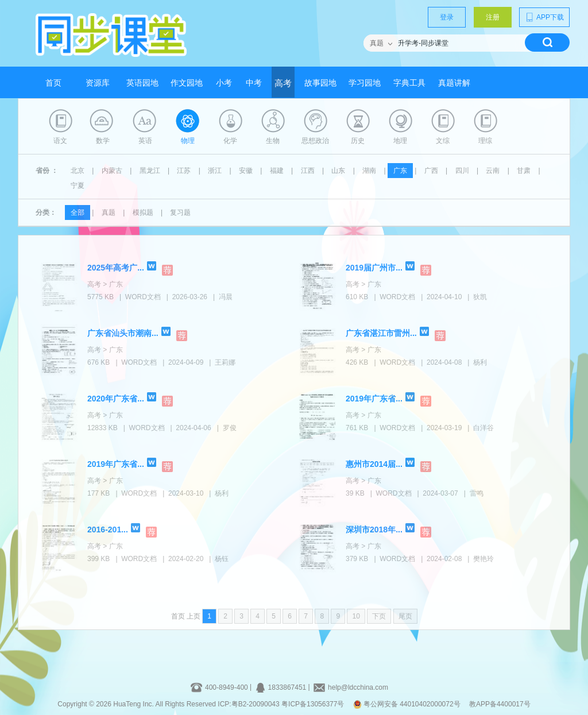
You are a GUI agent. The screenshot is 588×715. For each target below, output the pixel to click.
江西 (308, 171)
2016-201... (108, 530)
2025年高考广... (116, 268)
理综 (485, 141)
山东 (338, 171)
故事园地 (320, 83)
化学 (230, 141)
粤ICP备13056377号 (313, 704)
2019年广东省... (374, 399)
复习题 (180, 212)
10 (356, 616)
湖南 (369, 171)
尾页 (405, 616)
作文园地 (187, 83)
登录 (447, 17)
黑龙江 (150, 171)
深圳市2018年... (374, 530)
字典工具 (409, 83)
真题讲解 (454, 83)
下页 (379, 616)
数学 (103, 141)
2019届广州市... (374, 268)
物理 (188, 141)
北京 (78, 171)
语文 (60, 141)
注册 (493, 17)
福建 (277, 171)
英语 (145, 141)
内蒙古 (112, 171)
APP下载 (544, 17)
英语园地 (142, 83)
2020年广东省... (116, 399)
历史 (358, 141)
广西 (431, 171)
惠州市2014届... (374, 464)
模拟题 (143, 212)
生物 (273, 141)
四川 (462, 171)
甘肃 (524, 171)
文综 (443, 141)
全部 (78, 212)
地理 (400, 141)
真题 (109, 212)
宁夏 (78, 185)
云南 (493, 171)
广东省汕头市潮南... (123, 333)
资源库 (98, 83)
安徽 (246, 171)
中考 (254, 83)
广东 (400, 171)
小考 (224, 83)
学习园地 (365, 83)
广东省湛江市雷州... (381, 333)
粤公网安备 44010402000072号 (408, 704)
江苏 (184, 171)
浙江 (215, 171)
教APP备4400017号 (500, 704)
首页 (53, 83)
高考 (283, 83)
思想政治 (315, 141)
